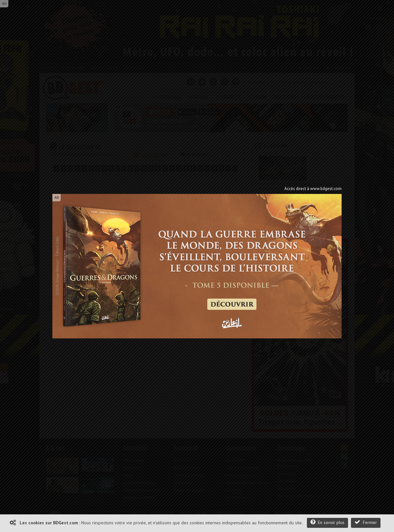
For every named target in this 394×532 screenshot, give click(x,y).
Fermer (366, 522)
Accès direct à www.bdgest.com (313, 189)
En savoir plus (327, 522)
